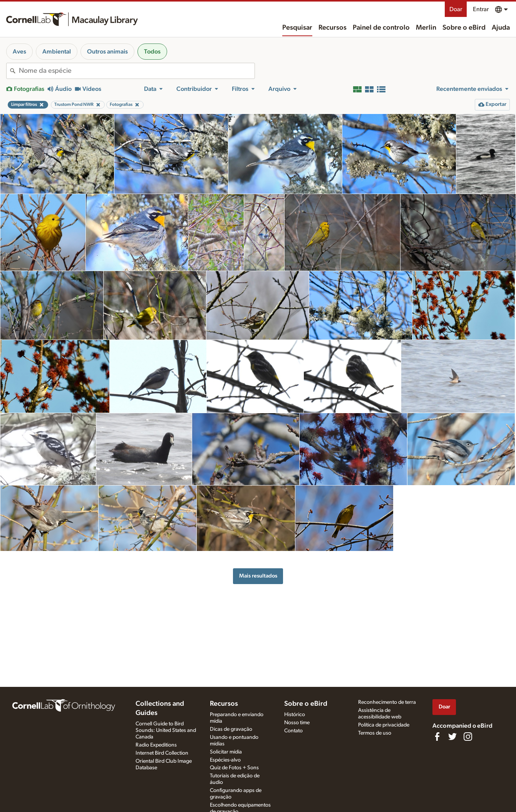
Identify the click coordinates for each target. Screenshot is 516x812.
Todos (152, 52)
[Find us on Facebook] (437, 737)
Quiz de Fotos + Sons (234, 768)
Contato (293, 731)
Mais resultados (258, 576)
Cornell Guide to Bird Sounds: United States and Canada (166, 730)
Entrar (481, 9)
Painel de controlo (381, 28)
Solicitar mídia (226, 752)
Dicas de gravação (231, 729)
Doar (456, 9)
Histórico (295, 715)
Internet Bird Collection (162, 753)
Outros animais (107, 52)
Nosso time (297, 723)
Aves (19, 52)
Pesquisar (297, 28)
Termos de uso (375, 733)
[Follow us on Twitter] (452, 737)
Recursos (333, 28)
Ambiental (57, 52)
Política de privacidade (384, 725)
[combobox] (137, 71)
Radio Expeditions (156, 745)
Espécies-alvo (225, 760)
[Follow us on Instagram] (468, 737)
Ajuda (501, 28)
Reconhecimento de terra (387, 702)
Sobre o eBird (464, 28)
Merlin (426, 28)
